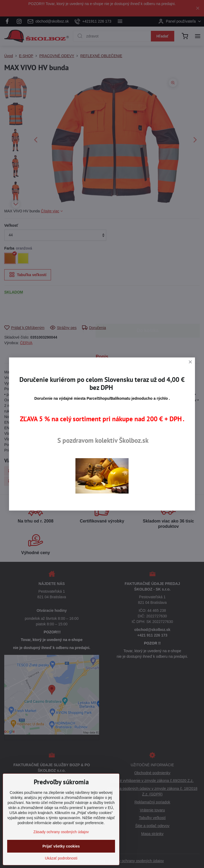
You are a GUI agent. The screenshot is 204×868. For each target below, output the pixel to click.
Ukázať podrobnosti (61, 858)
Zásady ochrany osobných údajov (61, 832)
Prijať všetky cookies (61, 846)
